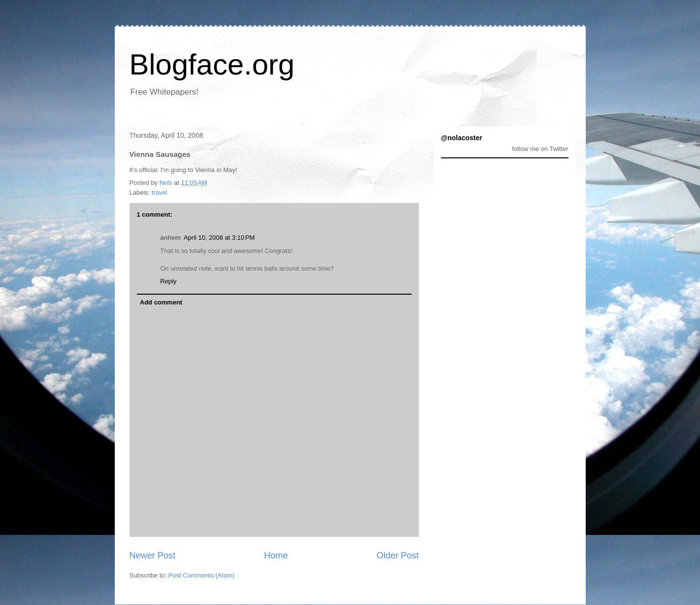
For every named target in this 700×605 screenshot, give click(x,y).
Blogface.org (212, 64)
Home (276, 555)
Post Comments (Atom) (201, 575)
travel (159, 192)
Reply (169, 281)
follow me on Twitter (540, 149)
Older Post (398, 555)
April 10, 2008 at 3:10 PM (219, 238)
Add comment (161, 302)
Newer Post (153, 555)
